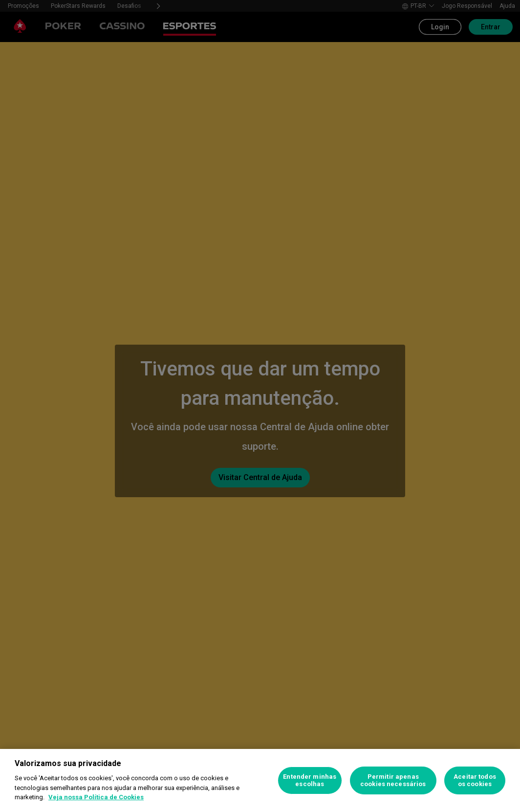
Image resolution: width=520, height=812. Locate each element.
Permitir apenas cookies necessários (393, 780)
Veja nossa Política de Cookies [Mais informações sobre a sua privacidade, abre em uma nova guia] (96, 797)
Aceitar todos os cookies (475, 780)
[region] (260, 780)
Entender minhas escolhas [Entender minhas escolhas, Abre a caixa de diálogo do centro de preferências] (310, 780)
